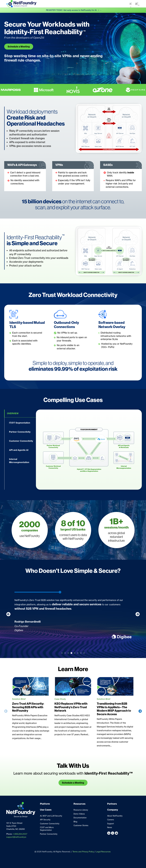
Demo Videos (79, 814)
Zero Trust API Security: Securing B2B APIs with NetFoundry (28, 707)
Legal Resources (103, 852)
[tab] (20, 414)
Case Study (60, 699)
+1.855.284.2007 (20, 834)
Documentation (80, 818)
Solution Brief (19, 699)
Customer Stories (81, 825)
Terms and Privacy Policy (83, 852)
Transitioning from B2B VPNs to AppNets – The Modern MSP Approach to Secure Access (114, 709)
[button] (137, 4)
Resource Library (81, 810)
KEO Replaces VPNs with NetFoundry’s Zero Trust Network (71, 707)
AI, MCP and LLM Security (51, 816)
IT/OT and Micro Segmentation (47, 829)
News (110, 827)
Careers (111, 820)
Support (111, 824)
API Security (45, 820)
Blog (75, 822)
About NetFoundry (115, 816)
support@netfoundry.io (16, 837)
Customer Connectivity (50, 824)
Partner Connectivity (49, 834)
